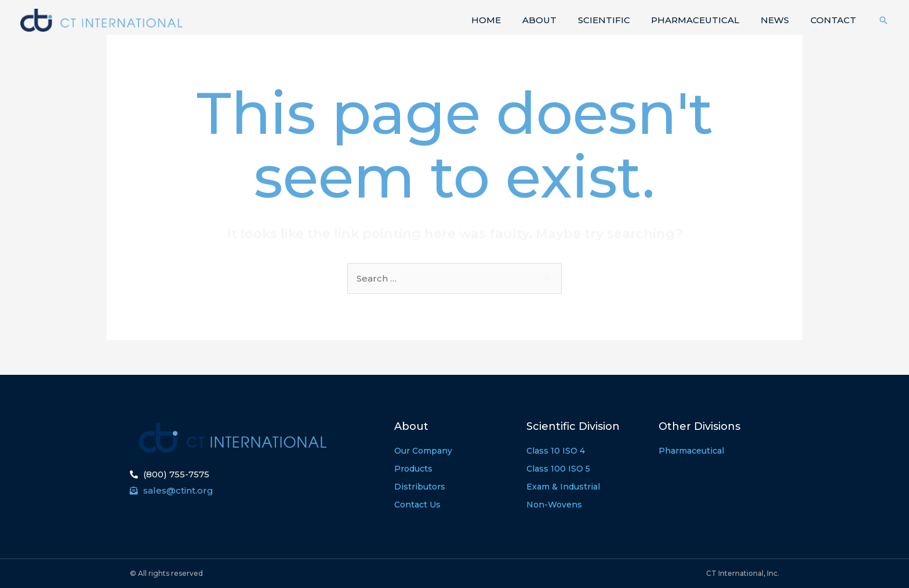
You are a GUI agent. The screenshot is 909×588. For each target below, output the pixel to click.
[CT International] (101, 19)
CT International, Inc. (743, 573)
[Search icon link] (883, 20)
